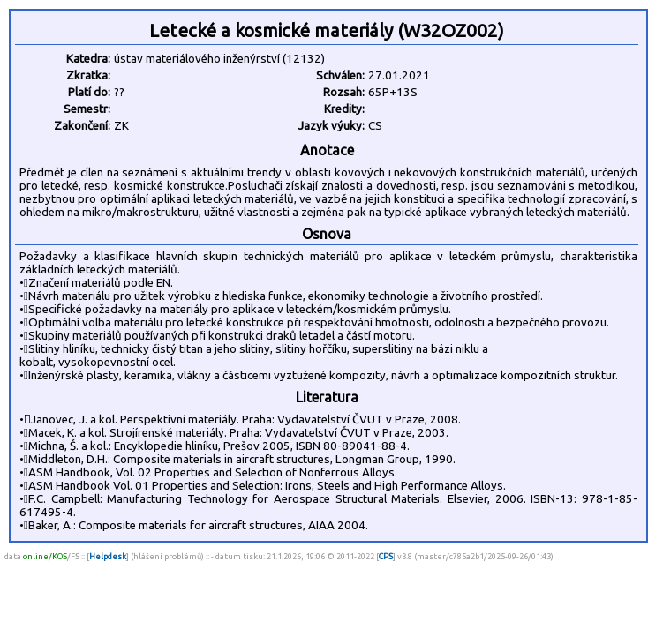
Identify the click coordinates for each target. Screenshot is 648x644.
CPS (386, 556)
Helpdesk (108, 556)
